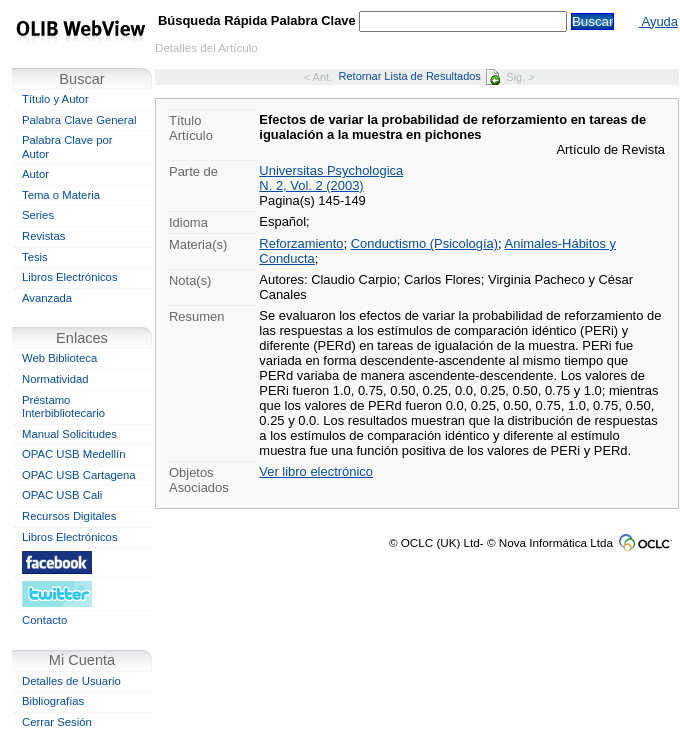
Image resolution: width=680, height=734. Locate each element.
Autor (35, 174)
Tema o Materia (61, 195)
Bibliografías (53, 701)
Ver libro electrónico (316, 471)
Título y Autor (55, 99)
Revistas (43, 236)
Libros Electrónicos (70, 277)
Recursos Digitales (69, 516)
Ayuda (658, 21)
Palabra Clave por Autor (67, 147)
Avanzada (47, 298)
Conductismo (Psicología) (424, 243)
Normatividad (55, 379)
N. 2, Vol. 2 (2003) (311, 185)
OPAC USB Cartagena (79, 475)
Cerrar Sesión (57, 722)
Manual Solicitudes (69, 434)
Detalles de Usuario (71, 681)
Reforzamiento (301, 243)
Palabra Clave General (79, 120)
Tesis (35, 257)
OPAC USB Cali (62, 495)
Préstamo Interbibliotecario (63, 407)
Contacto (44, 620)
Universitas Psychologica (331, 170)
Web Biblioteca (59, 358)
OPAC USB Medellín (74, 454)
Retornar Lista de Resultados (419, 76)
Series (38, 215)
